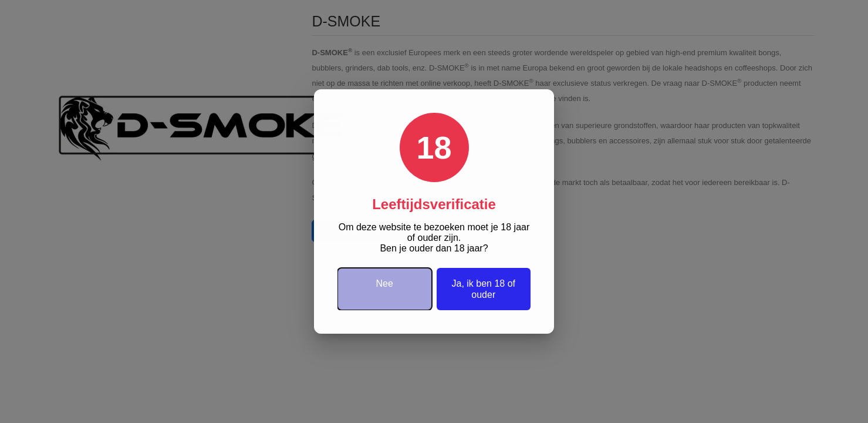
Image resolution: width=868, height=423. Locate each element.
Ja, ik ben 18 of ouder (483, 289)
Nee (385, 283)
